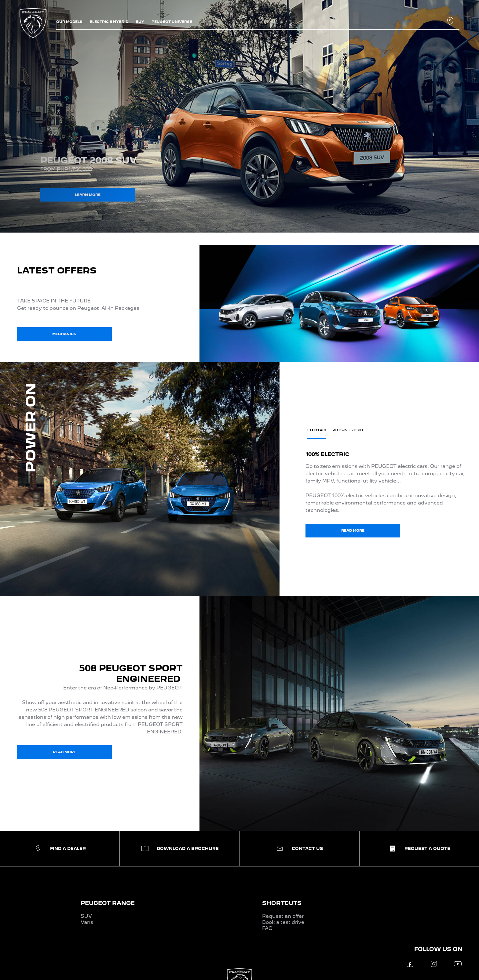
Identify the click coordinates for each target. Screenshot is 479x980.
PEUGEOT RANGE (108, 903)
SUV (86, 916)
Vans (87, 922)
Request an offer (283, 916)
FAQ (267, 928)
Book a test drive (283, 922)
